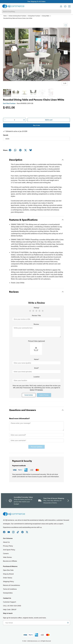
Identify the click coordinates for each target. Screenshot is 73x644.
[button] (30, 311)
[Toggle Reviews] (36, 292)
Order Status (8, 578)
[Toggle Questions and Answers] (36, 410)
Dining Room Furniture (34, 16)
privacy (40, 390)
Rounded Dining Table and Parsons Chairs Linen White (18, 18)
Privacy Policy (8, 546)
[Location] (36, 380)
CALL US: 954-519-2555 (12, 606)
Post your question (36, 447)
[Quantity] (14, 120)
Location (36, 377)
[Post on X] (25, 150)
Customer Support (10, 602)
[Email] (36, 372)
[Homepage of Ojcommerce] (13, 6)
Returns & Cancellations (12, 585)
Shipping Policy (8, 581)
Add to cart (49, 120)
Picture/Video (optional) (36, 341)
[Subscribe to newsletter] (68, 623)
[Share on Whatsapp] (15, 150)
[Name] (36, 363)
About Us (6, 542)
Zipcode (6, 135)
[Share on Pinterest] (20, 150)
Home (5, 16)
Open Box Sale (8, 570)
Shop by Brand (8, 574)
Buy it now (37, 125)
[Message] (36, 426)
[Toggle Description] (36, 160)
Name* (36, 359)
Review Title (36, 315)
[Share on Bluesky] (31, 150)
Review (36, 324)
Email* (36, 368)
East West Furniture (9, 103)
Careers (6, 553)
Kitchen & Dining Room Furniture (17, 16)
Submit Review (44, 395)
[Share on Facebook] (10, 150)
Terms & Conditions (10, 589)
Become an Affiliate (10, 561)
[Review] (36, 332)
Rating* (37, 308)
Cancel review (29, 395)
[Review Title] (36, 319)
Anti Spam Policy (9, 550)
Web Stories (7, 557)
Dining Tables (46, 16)
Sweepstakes (8, 593)
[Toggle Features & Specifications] (36, 220)
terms (32, 390)
